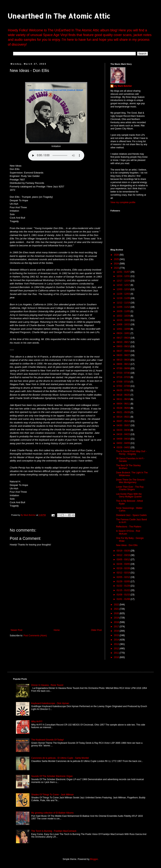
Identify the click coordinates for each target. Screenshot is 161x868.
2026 (117, 255)
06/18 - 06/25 (124, 395)
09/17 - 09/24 (124, 338)
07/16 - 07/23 (124, 377)
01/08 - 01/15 (124, 595)
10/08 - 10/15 (124, 324)
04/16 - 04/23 (124, 434)
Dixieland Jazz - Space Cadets (131, 515)
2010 (117, 657)
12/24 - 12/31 (124, 276)
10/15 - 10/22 (124, 320)
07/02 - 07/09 (124, 386)
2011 (117, 653)
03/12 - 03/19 (124, 555)
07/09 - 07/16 (124, 382)
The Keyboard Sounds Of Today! (48, 740)
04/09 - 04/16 (124, 439)
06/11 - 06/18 (124, 399)
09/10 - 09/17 (124, 342)
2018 (117, 622)
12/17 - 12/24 (124, 281)
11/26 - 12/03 (124, 294)
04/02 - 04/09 (124, 443)
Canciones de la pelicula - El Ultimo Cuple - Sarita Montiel (60, 758)
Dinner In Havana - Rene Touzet (47, 685)
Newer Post (16, 630)
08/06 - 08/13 (124, 364)
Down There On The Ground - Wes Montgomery (131, 481)
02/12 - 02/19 (124, 573)
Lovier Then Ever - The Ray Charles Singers (130, 488)
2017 (117, 627)
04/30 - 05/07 (124, 425)
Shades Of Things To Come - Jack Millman (53, 795)
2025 (117, 259)
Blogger (94, 859)
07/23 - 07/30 (124, 373)
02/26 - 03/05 (124, 564)
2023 (117, 268)
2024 (117, 264)
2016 (117, 631)
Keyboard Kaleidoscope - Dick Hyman (50, 703)
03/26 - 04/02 (124, 447)
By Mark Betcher (123, 86)
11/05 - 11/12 (124, 307)
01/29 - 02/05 (124, 581)
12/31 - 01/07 (124, 272)
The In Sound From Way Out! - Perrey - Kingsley (131, 453)
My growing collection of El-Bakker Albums (52, 813)
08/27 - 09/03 (124, 351)
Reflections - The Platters (129, 527)
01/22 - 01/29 (124, 586)
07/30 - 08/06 (124, 368)
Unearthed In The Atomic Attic (59, 16)
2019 (117, 618)
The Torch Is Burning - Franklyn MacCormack (54, 831)
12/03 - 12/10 (124, 289)
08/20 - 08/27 (124, 355)
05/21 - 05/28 (124, 412)
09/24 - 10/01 (124, 333)
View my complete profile (123, 202)
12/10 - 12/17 (124, 285)
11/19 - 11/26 (124, 298)
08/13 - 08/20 (124, 360)
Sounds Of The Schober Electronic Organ (52, 776)
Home (57, 630)
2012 (117, 649)
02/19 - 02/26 (124, 568)
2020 (117, 613)
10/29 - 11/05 (124, 311)
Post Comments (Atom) (35, 636)
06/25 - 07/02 (124, 390)
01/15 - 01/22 (124, 590)
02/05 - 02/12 (124, 577)
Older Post (96, 630)
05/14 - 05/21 (124, 417)
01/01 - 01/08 (124, 599)
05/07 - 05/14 (124, 421)
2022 (117, 605)
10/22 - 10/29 (124, 316)
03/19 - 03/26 (124, 551)
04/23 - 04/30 (124, 430)
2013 (117, 644)
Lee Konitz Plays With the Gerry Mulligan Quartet (129, 495)
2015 (117, 635)
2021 (117, 609)
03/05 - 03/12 (124, 560)
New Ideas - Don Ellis (127, 545)
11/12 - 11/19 (124, 303)
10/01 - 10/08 (124, 329)
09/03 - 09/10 (124, 346)
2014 (117, 640)
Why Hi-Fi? (37, 722)
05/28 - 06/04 (124, 408)
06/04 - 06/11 (124, 404)
